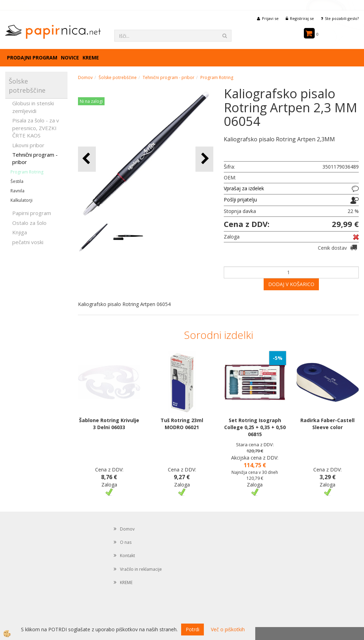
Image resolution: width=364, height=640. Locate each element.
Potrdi (192, 629)
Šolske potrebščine (118, 77)
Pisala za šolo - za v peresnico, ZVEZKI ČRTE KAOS (36, 128)
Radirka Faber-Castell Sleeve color (327, 424)
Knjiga (20, 232)
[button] (204, 159)
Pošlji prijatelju (240, 200)
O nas (126, 542)
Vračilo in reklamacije (141, 569)
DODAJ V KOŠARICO (291, 284)
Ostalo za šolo (29, 223)
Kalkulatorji (22, 200)
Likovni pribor (28, 145)
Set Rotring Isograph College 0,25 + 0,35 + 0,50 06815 (255, 427)
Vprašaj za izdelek (244, 188)
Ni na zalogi (91, 101)
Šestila (17, 181)
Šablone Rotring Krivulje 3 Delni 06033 (109, 424)
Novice (70, 58)
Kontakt (127, 556)
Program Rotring (27, 172)
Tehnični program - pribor (35, 158)
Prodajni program (32, 58)
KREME (91, 58)
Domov (85, 77)
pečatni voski (28, 242)
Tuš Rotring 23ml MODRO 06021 (182, 424)
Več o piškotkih (228, 629)
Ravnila (17, 191)
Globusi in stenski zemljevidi (33, 107)
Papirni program (32, 213)
